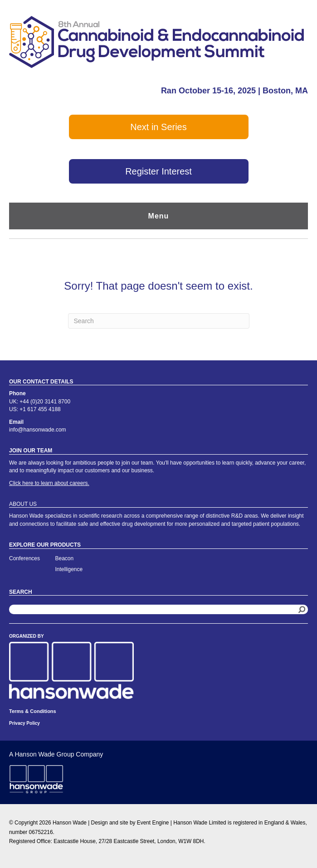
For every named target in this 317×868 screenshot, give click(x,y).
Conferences (24, 558)
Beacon (65, 558)
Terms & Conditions (33, 711)
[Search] (159, 321)
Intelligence (69, 569)
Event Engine (153, 823)
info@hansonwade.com (38, 430)
